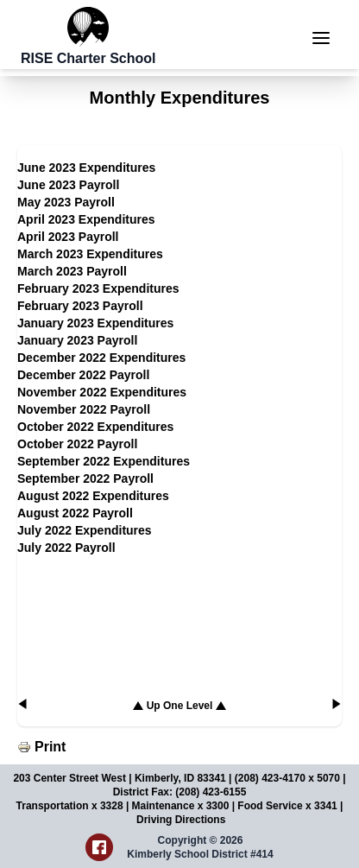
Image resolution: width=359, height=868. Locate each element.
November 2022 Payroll (84, 409)
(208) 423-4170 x (276, 778)
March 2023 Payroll (72, 271)
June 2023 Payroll (68, 185)
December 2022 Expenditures (101, 358)
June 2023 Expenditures (86, 168)
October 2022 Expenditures (95, 427)
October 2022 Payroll (77, 444)
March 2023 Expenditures (90, 254)
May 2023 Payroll (66, 202)
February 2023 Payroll (80, 306)
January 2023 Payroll (77, 340)
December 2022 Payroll (83, 375)
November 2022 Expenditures (102, 392)
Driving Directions (181, 820)
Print (50, 747)
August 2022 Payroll (75, 513)
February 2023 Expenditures (98, 288)
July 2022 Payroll (66, 548)
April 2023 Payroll (68, 237)
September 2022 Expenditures (104, 461)
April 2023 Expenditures (86, 219)
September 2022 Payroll (85, 478)
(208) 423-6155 (211, 792)
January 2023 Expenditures (95, 323)
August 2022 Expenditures (93, 496)
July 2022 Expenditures (85, 530)
